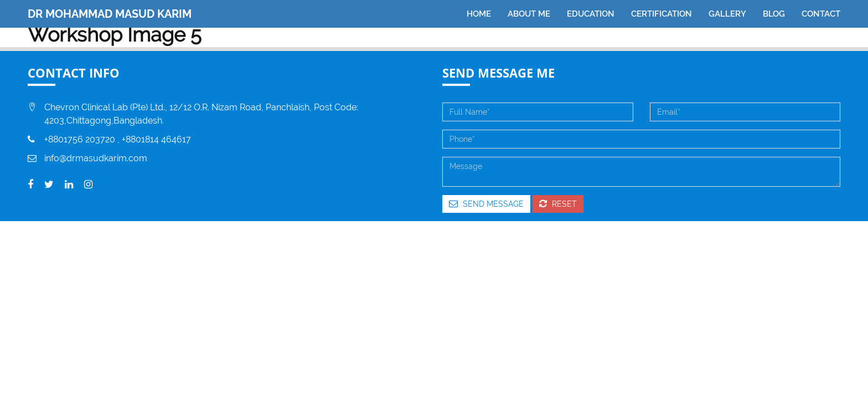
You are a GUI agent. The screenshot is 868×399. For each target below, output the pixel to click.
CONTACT (821, 14)
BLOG (774, 14)
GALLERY (727, 14)
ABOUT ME (529, 14)
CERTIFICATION (662, 14)
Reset (558, 204)
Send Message (486, 204)
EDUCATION (591, 14)
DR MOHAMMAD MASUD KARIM (110, 14)
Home (479, 14)
